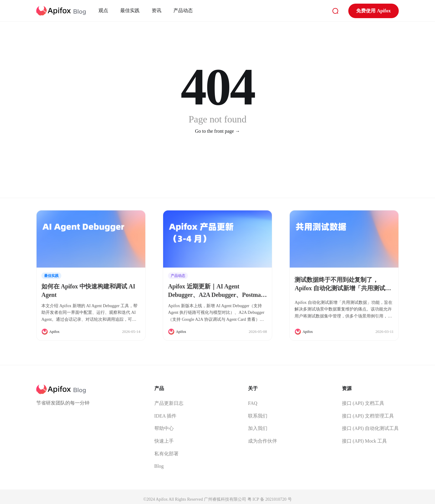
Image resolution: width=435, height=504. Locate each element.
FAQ (253, 403)
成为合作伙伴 (263, 441)
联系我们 (258, 416)
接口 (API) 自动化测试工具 (370, 428)
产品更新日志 (169, 403)
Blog (159, 466)
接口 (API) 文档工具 (363, 403)
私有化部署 (166, 454)
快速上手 (164, 441)
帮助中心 (164, 428)
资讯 (156, 10)
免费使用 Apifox (373, 11)
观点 (103, 10)
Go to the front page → (218, 131)
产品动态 (183, 10)
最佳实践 (130, 10)
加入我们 (258, 428)
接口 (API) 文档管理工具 (368, 416)
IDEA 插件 (165, 416)
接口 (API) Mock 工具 (365, 441)
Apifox (54, 332)
